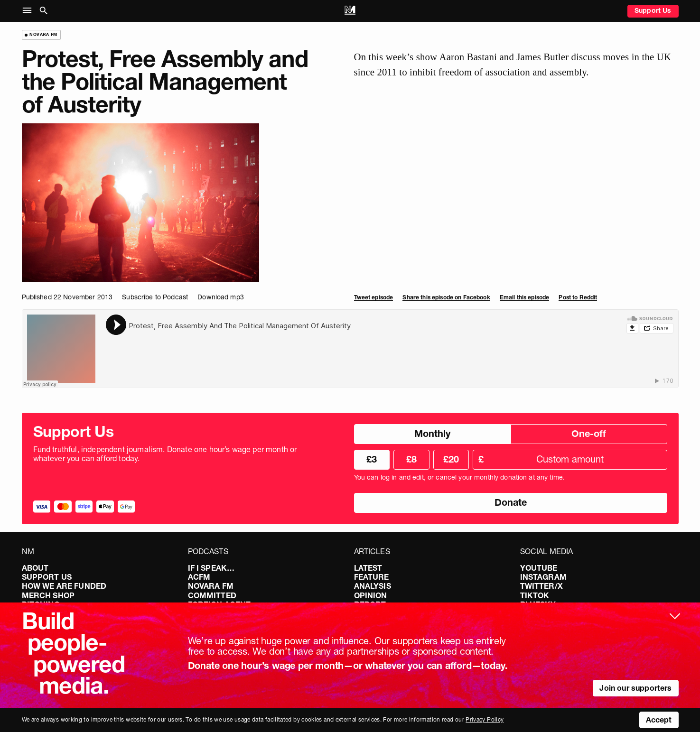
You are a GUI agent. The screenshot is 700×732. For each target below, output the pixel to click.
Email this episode (525, 297)
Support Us (653, 10)
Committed (212, 595)
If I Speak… (211, 568)
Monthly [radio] (432, 434)
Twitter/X (541, 586)
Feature (372, 577)
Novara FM (211, 586)
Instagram (543, 577)
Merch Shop (48, 595)
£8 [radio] (411, 459)
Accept (659, 720)
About (35, 568)
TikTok (535, 595)
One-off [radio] (589, 434)
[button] (29, 11)
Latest (368, 568)
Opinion (371, 595)
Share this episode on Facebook (446, 297)
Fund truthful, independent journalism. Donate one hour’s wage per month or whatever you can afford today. (165, 454)
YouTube (539, 568)
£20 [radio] (451, 459)
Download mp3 (221, 297)
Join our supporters (635, 688)
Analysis (373, 586)
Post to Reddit (578, 297)
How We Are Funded (64, 586)
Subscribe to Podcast (155, 297)
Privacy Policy (485, 719)
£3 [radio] (372, 459)
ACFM (199, 577)
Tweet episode (374, 297)
